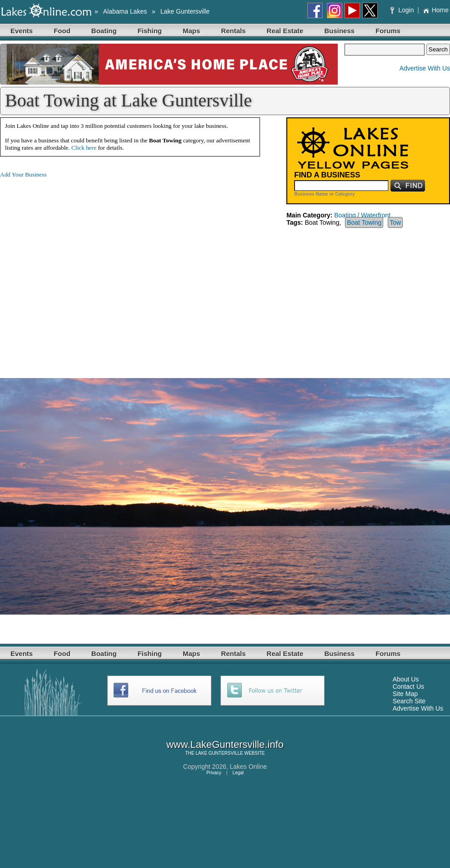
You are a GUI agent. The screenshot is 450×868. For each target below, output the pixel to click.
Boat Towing (364, 222)
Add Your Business (23, 174)
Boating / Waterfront (362, 215)
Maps (191, 31)
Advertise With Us (425, 68)
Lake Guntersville (185, 11)
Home (436, 10)
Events (22, 31)
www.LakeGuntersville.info (225, 744)
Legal (238, 773)
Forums (388, 31)
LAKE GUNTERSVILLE (219, 753)
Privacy (214, 773)
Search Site (409, 701)
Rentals (233, 31)
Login (403, 10)
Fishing (150, 31)
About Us (406, 679)
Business (339, 31)
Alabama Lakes (125, 11)
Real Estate (285, 31)
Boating (104, 31)
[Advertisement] (85, 271)
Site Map (405, 694)
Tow (395, 222)
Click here (84, 148)
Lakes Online (249, 767)
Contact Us (408, 686)
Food (62, 31)
